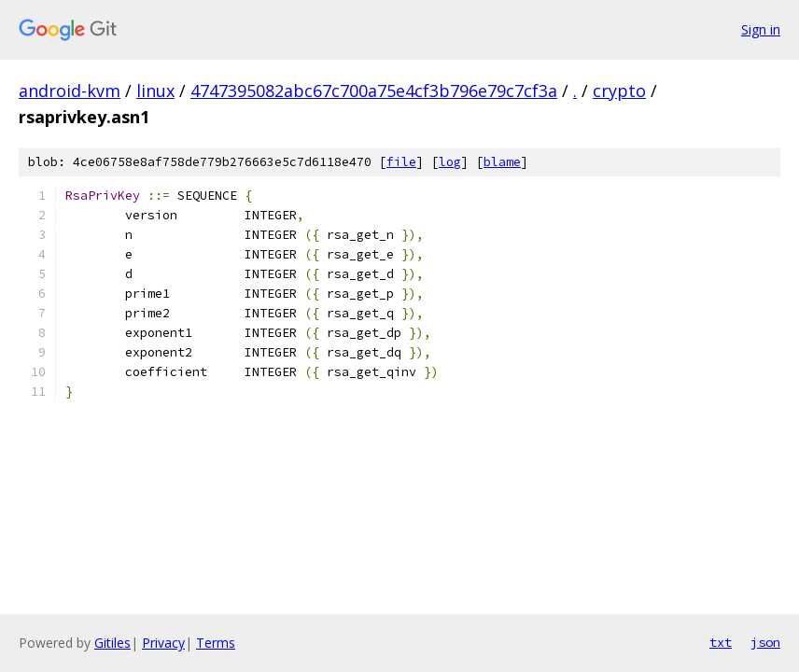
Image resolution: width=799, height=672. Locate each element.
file (401, 162)
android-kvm (70, 91)
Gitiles (112, 643)
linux (155, 91)
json (765, 642)
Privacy (163, 643)
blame (502, 162)
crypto (619, 91)
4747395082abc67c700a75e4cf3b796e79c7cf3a (374, 91)
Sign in (761, 29)
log (450, 162)
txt (721, 642)
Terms (216, 643)
